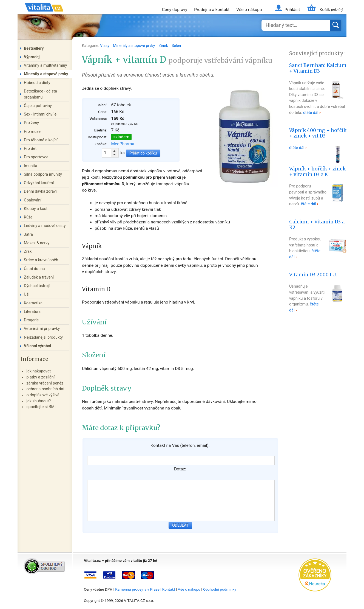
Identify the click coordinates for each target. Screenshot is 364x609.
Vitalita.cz (44, 14)
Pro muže (32, 132)
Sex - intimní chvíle (40, 114)
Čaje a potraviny (38, 106)
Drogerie (31, 320)
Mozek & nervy (37, 243)
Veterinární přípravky (42, 329)
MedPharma (123, 144)
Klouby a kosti (36, 209)
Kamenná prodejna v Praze (137, 589)
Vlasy (105, 46)
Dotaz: (180, 469)
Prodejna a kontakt (212, 10)
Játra (28, 235)
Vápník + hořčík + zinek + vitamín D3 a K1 (317, 172)
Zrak (28, 252)
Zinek (164, 46)
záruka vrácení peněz (45, 383)
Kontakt (169, 589)
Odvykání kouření (39, 183)
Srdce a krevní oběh (41, 260)
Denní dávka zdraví (40, 191)
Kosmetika (33, 303)
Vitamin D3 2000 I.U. (313, 275)
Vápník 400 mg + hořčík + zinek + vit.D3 (318, 133)
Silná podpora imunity (43, 174)
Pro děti (31, 149)
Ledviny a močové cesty (45, 226)
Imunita (31, 166)
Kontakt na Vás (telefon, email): (180, 445)
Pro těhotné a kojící (41, 140)
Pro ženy (31, 123)
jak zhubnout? (39, 401)
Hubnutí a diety (37, 83)
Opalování (33, 200)
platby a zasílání (40, 377)
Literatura (32, 312)
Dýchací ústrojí (37, 286)
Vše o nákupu (249, 10)
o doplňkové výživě (43, 395)
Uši (27, 294)
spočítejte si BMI (41, 407)
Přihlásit (292, 10)
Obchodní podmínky (220, 589)
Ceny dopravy (175, 10)
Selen (176, 46)
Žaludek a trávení (39, 277)
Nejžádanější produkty (43, 337)
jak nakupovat (39, 371)
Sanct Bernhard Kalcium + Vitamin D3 (318, 68)
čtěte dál (311, 113)
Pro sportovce (36, 157)
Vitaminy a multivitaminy (45, 65)
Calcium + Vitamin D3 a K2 (317, 225)
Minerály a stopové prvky (134, 46)
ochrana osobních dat (45, 389)
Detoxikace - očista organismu (40, 94)
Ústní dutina (34, 269)
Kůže (28, 217)
